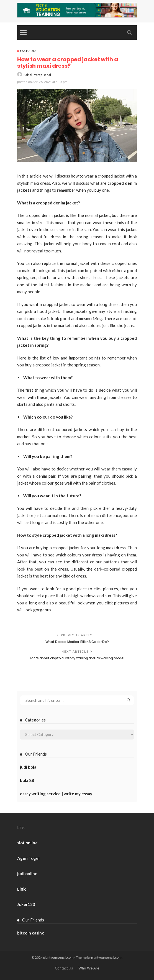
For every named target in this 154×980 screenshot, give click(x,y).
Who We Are (89, 968)
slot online (27, 843)
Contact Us (64, 968)
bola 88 (27, 780)
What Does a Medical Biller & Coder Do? (77, 642)
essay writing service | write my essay (56, 794)
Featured (28, 51)
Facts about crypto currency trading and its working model (77, 658)
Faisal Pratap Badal (37, 75)
